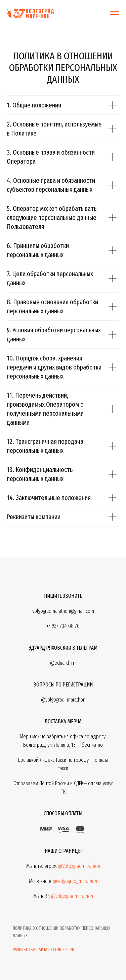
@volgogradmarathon (72, 896)
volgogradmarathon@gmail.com (63, 611)
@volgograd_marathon (75, 881)
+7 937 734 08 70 (63, 626)
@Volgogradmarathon (79, 866)
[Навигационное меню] (115, 13)
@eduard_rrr (63, 663)
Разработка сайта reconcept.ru (44, 950)
